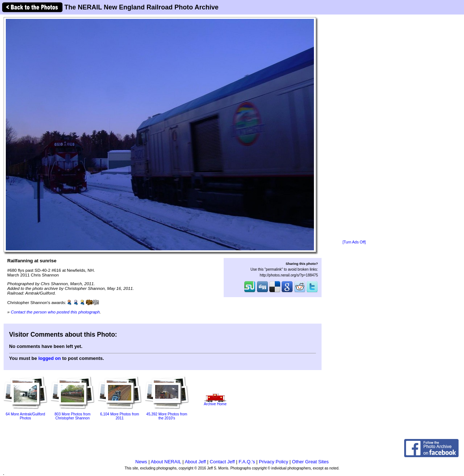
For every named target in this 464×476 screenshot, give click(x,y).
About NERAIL (166, 462)
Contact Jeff (222, 462)
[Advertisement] (354, 128)
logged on (50, 358)
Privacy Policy (274, 462)
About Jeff (195, 462)
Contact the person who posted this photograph (55, 312)
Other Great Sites (310, 462)
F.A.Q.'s (247, 462)
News (141, 462)
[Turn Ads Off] (354, 242)
